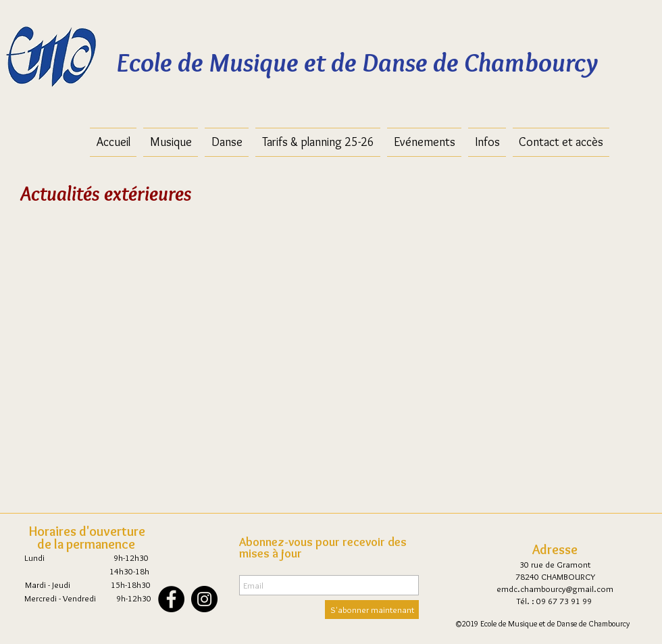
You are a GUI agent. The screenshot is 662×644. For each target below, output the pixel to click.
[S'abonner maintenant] (372, 610)
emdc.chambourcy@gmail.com (555, 589)
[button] (318, 142)
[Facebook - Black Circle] (171, 599)
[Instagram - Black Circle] (204, 599)
